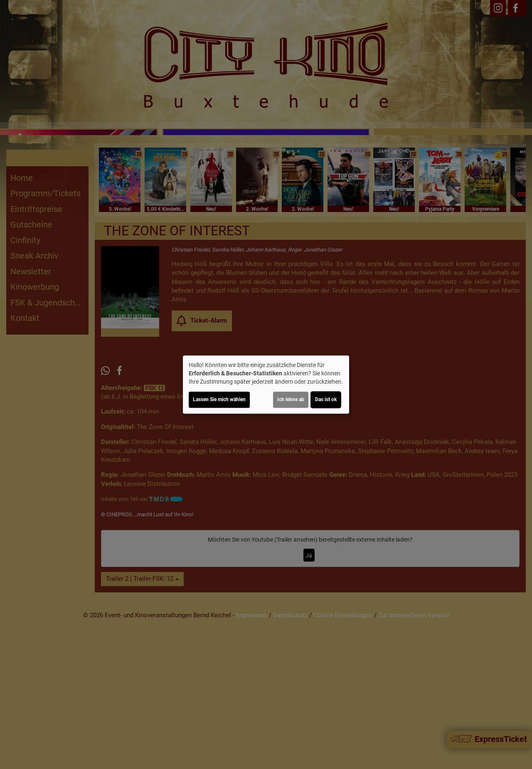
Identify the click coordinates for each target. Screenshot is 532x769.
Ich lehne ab (291, 399)
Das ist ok (326, 399)
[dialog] (266, 384)
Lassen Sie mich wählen (219, 399)
